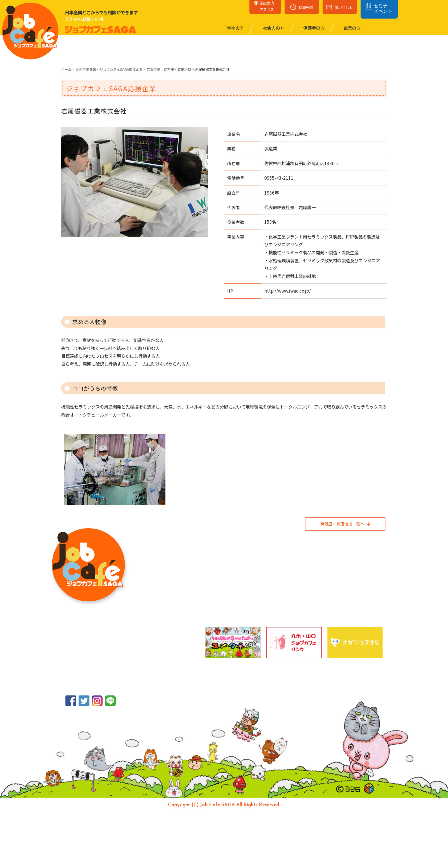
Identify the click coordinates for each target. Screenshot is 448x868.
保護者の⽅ (313, 28)
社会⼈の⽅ (273, 28)
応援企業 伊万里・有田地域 (169, 69)
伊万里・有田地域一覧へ (345, 524)
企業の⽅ (352, 28)
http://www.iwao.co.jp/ (288, 291)
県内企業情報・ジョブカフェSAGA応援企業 (109, 69)
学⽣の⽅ (235, 28)
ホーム (66, 69)
